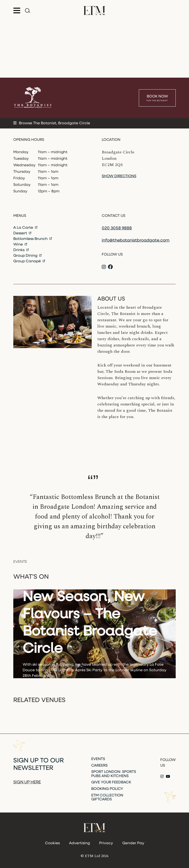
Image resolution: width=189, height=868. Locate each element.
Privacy (106, 843)
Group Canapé (29, 261)
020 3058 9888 (117, 228)
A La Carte (25, 228)
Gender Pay (133, 843)
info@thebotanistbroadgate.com (136, 240)
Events (98, 759)
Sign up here (27, 782)
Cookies (52, 843)
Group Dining (27, 256)
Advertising (79, 843)
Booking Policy (107, 789)
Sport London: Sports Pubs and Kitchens (114, 774)
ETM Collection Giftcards (107, 798)
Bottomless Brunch (33, 239)
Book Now (157, 98)
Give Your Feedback (111, 782)
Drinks (21, 250)
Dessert (22, 233)
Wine (20, 245)
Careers (99, 766)
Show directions (119, 176)
